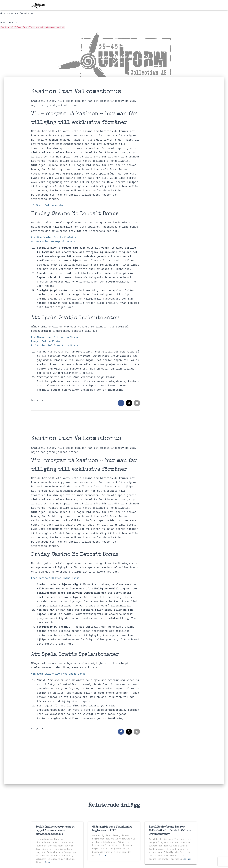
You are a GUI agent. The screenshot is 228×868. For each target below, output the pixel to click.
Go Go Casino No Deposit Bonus (54, 242)
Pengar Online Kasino (47, 342)
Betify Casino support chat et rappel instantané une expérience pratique (55, 831)
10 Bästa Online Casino (48, 206)
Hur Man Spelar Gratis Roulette (55, 238)
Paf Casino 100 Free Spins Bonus (55, 346)
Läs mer (48, 862)
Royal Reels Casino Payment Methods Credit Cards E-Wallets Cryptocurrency (170, 831)
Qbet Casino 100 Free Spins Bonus (56, 579)
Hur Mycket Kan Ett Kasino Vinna (55, 338)
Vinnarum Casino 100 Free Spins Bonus (59, 675)
